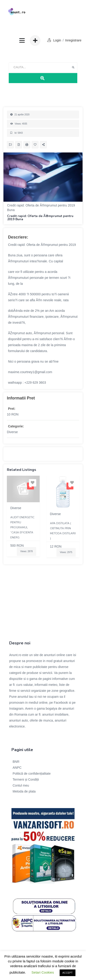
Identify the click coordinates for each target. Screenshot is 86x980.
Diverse (12, 432)
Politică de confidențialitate (32, 774)
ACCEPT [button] (68, 973)
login (57, 40)
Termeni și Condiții (26, 779)
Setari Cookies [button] (43, 972)
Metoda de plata (24, 791)
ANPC (17, 768)
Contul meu (21, 785)
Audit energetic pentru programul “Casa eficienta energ (22, 527)
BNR (16, 762)
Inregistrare (73, 40)
